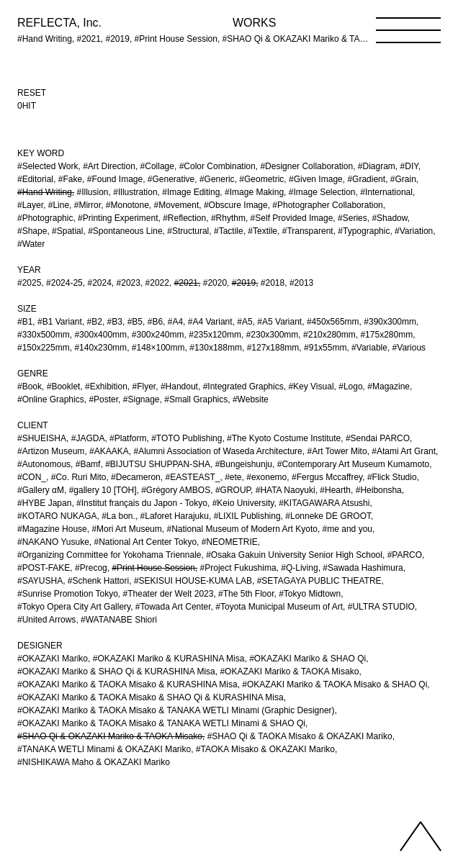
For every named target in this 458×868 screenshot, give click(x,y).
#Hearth (335, 490)
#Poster (103, 399)
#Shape (32, 231)
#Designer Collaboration (306, 166)
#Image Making (254, 192)
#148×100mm (158, 348)
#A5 (244, 322)
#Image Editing (191, 192)
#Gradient (366, 179)
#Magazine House (52, 529)
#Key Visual (311, 386)
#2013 (301, 283)
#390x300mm (390, 322)
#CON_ (32, 477)
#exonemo (266, 477)
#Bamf (88, 464)
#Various (409, 348)
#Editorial (35, 179)
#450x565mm (333, 322)
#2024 (99, 283)
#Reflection (184, 218)
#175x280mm (386, 335)
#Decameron (136, 477)
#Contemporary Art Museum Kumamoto (353, 464)
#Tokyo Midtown (310, 594)
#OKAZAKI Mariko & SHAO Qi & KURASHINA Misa (116, 672)
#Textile (262, 231)
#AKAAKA (109, 451)
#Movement (177, 205)
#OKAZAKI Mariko (53, 659)
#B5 (135, 322)
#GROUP (233, 490)
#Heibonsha (379, 490)
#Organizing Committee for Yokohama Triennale (109, 555)
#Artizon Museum (51, 451)
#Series (353, 218)
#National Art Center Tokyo (146, 542)
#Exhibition (106, 386)
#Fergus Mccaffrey (327, 477)
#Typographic (364, 231)
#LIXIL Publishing (247, 516)
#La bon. (118, 516)
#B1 (25, 322)
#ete (233, 477)
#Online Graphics (51, 399)
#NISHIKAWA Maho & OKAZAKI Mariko (94, 762)
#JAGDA (88, 438)
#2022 (157, 283)
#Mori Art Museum (126, 529)
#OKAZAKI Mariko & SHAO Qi (307, 659)
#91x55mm (325, 348)
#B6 (155, 322)
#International (386, 192)
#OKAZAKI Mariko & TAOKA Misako (289, 672)
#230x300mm (273, 335)
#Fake (70, 179)
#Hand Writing (45, 192)
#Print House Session (153, 568)
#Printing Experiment (118, 218)
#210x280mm (329, 335)
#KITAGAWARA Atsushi (324, 503)
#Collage (157, 166)
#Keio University (243, 503)
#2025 (29, 283)
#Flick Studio (392, 477)
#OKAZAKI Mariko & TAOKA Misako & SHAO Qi (334, 684)
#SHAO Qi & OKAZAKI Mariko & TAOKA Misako (110, 736)
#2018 (273, 283)
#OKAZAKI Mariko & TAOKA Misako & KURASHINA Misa (127, 684)
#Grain (403, 179)
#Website (251, 399)
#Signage (142, 399)
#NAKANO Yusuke (53, 542)
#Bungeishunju (244, 464)
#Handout (179, 386)
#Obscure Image (236, 205)
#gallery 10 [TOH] (103, 490)
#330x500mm (44, 335)
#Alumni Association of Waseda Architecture (217, 451)
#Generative (171, 179)
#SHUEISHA (42, 438)
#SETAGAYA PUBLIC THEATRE (319, 581)
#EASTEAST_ (192, 477)
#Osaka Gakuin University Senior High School (294, 555)
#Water (31, 244)
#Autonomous (44, 464)
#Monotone (127, 205)
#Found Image (115, 179)
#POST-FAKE (44, 568)
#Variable (369, 348)
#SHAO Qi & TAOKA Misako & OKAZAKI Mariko (300, 736)
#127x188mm (273, 348)
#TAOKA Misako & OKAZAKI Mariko (265, 749)
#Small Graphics (196, 399)
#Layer (30, 205)
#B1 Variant (60, 322)
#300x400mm (100, 335)
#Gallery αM (41, 490)
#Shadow (389, 218)
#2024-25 (64, 283)
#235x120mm (215, 335)
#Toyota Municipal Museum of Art (279, 607)
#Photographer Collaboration (327, 205)
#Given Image (316, 179)
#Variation (414, 231)
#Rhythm (228, 218)
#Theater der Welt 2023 (169, 594)
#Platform (128, 438)
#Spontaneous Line (125, 231)
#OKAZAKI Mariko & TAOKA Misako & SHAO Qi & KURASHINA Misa (151, 697)
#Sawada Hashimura (363, 568)
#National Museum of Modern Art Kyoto (242, 529)
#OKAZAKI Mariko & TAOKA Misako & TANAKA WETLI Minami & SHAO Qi (161, 723)
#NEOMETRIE (230, 542)
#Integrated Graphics (243, 386)
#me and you (347, 529)
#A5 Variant (279, 322)
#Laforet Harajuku (175, 516)
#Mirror (87, 205)
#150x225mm (44, 348)
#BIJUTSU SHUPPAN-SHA (158, 464)
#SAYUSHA (40, 581)
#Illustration (135, 192)
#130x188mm (216, 348)
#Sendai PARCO (378, 438)
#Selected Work (48, 166)
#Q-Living (299, 568)
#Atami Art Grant (404, 451)
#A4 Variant (210, 322)
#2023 (129, 283)
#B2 (95, 322)
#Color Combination (217, 166)
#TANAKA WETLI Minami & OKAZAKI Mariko (104, 749)
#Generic (217, 179)
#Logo (350, 386)
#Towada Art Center (173, 607)
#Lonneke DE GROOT (328, 516)
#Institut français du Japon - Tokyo (142, 503)
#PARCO (405, 555)
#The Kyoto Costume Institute (284, 438)
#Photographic (45, 218)
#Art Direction (109, 166)
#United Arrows (46, 620)
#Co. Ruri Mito (79, 477)
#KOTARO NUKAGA (57, 516)
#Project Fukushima (238, 568)
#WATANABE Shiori (119, 620)
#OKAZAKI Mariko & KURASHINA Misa (169, 659)
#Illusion (93, 192)
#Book (30, 386)
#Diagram (377, 166)
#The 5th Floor (246, 594)
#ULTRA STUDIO (381, 607)
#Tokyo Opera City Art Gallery (74, 607)
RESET (32, 93)
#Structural (188, 231)
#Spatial (67, 231)
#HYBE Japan (44, 503)
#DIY (409, 166)
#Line (59, 205)
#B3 (115, 322)
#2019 (244, 283)
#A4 (175, 322)
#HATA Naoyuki (286, 490)
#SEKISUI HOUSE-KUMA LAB (193, 581)
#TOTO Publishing (187, 438)
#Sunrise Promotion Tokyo (68, 594)
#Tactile (229, 231)
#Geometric (261, 179)
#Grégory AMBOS (176, 490)
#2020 (215, 283)
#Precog (91, 568)
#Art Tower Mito (337, 451)
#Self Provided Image (292, 218)
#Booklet (64, 386)
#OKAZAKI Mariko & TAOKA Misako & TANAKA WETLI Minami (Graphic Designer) (176, 710)
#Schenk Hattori (98, 581)
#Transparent (308, 231)
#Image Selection (322, 192)
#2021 (186, 283)
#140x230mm (100, 348)
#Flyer (144, 386)
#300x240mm (158, 335)
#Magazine (389, 386)
